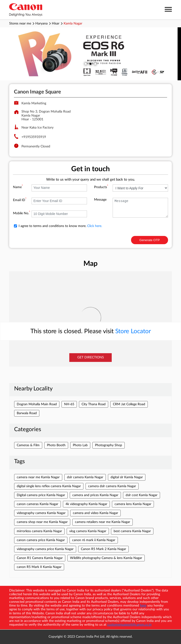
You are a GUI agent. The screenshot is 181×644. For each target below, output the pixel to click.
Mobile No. (22, 213)
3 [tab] (95, 64)
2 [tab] (90, 64)
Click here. (95, 226)
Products (101, 187)
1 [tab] (86, 64)
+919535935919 (34, 137)
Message (100, 200)
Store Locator (133, 331)
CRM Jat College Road (129, 404)
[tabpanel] (90, 54)
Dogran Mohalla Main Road (37, 404)
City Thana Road (94, 404)
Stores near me (20, 24)
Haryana (41, 24)
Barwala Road (27, 413)
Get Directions (91, 357)
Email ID (20, 200)
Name (18, 187)
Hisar (56, 24)
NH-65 (69, 404)
